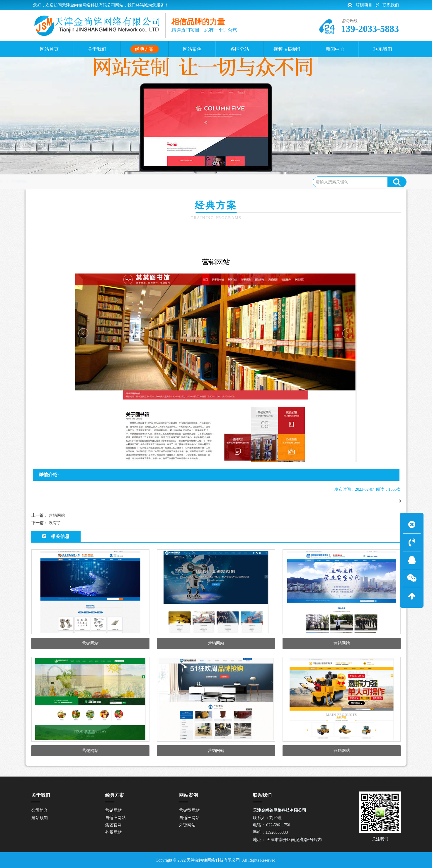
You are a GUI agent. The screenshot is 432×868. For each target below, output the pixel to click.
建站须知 (40, 818)
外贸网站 (113, 832)
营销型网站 (189, 810)
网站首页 (59, 182)
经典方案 (84, 182)
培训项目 (360, 5)
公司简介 (40, 810)
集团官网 (113, 825)
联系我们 (387, 5)
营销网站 (108, 182)
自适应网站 (115, 818)
